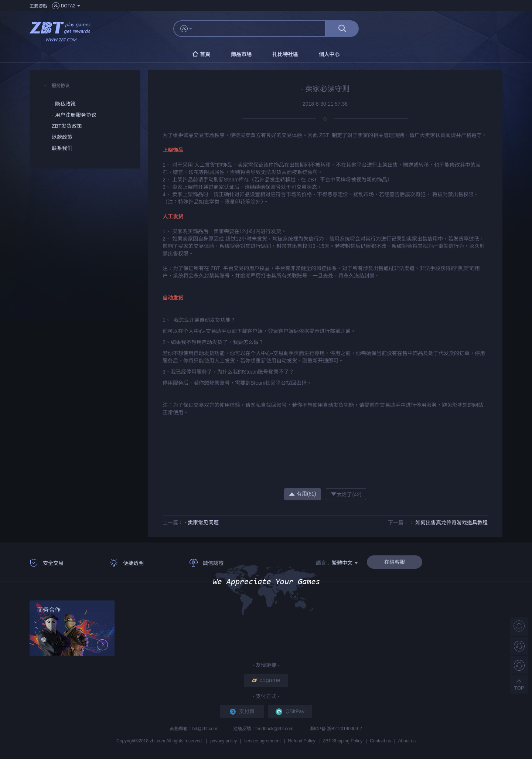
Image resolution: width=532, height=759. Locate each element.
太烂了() (346, 494)
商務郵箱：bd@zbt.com (194, 729)
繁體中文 (345, 563)
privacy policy (224, 741)
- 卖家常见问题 (202, 523)
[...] (262, 29)
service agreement (262, 741)
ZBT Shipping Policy (342, 741)
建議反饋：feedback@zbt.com (264, 729)
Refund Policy (302, 741)
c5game (266, 680)
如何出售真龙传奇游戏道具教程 (451, 523)
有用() (303, 494)
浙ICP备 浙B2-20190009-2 (336, 729)
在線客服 (395, 562)
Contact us (380, 741)
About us (407, 741)
